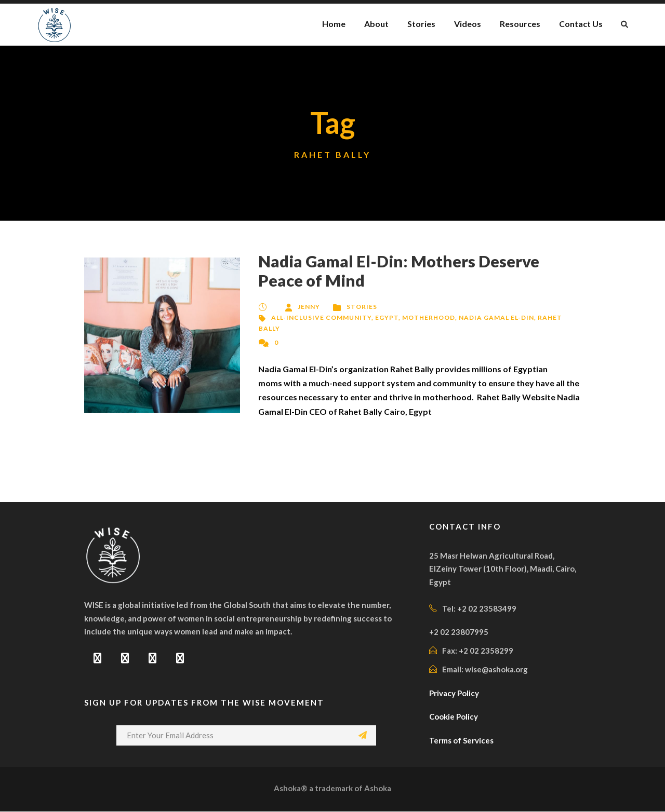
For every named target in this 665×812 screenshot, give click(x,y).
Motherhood (428, 318)
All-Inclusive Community (321, 318)
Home (332, 24)
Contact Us (581, 24)
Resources (519, 24)
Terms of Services (462, 741)
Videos (465, 24)
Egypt (386, 318)
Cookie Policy (455, 717)
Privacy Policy (456, 694)
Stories (419, 24)
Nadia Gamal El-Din (495, 318)
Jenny (309, 306)
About (374, 24)
